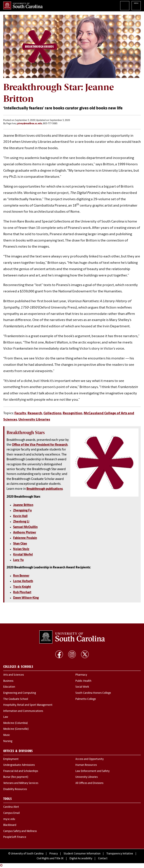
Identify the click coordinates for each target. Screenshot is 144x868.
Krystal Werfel (23, 555)
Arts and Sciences (14, 675)
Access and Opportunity (89, 759)
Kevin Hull (20, 516)
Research (35, 413)
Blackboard (10, 825)
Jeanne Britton (23, 505)
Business (8, 681)
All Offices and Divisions (89, 783)
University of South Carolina (27, 854)
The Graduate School (16, 699)
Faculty (20, 413)
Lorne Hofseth (23, 581)
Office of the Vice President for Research (40, 445)
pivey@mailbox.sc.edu (30, 124)
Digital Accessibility (81, 859)
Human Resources (86, 765)
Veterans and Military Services (21, 783)
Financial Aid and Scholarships (21, 771)
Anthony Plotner (25, 533)
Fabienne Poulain (25, 538)
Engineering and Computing (20, 693)
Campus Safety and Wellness (20, 831)
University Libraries (34, 420)
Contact (103, 859)
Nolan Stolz (21, 549)
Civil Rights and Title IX (50, 859)
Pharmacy (81, 675)
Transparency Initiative (120, 854)
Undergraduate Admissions (19, 765)
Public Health (83, 681)
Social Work (82, 687)
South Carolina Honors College (93, 693)
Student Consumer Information (82, 854)
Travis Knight (22, 587)
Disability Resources (15, 789)
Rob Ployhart (22, 593)
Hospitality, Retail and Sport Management (28, 705)
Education (9, 687)
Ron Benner (21, 576)
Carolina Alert (11, 807)
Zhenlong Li (21, 522)
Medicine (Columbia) (16, 723)
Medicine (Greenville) (16, 729)
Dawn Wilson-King (26, 598)
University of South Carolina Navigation (136, 6)
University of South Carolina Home (23, 5)
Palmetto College (86, 699)
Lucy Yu (18, 560)
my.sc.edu (9, 819)
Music (7, 735)
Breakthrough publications (45, 489)
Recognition (73, 413)
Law (6, 717)
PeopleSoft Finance (15, 837)
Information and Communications (23, 711)
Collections (52, 413)
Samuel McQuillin (25, 527)
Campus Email (11, 813)
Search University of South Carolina (125, 6)
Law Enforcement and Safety (92, 771)
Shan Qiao (20, 544)
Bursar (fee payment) (16, 777)
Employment (11, 759)
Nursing (8, 741)
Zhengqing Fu (22, 511)
